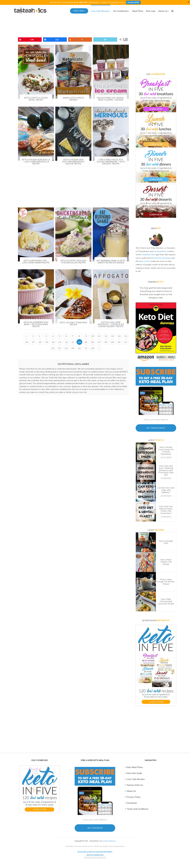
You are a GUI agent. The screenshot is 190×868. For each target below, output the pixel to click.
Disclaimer (132, 803)
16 (27, 342)
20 (53, 342)
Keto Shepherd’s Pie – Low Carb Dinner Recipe (36, 262)
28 (106, 342)
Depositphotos (110, 841)
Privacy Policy (134, 797)
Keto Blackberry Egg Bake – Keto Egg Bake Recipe (36, 324)
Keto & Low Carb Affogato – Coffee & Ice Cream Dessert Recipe (111, 324)
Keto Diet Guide (134, 773)
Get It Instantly (95, 828)
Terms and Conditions (137, 809)
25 (86, 342)
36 (79, 348)
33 (60, 348)
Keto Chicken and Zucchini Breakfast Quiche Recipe (73, 162)
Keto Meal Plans (135, 767)
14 (119, 336)
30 (119, 342)
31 (126, 342)
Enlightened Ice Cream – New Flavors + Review (111, 99)
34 (66, 348)
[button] (172, 11)
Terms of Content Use (95, 855)
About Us (131, 791)
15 (126, 336)
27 (99, 342)
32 (53, 348)
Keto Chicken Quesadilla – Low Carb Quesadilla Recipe (36, 162)
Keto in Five (144, 261)
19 (47, 342)
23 (73, 342)
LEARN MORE (133, 2)
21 (60, 342)
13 (113, 336)
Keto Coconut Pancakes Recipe (73, 323)
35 (73, 348)
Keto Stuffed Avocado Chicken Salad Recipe (73, 262)
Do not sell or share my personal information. (95, 852)
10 (93, 336)
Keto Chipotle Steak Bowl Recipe (36, 99)
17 (33, 342)
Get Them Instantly (156, 428)
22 (66, 342)
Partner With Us (135, 785)
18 (40, 342)
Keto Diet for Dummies (161, 258)
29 (112, 342)
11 (99, 336)
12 (106, 336)
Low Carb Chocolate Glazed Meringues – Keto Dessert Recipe (111, 162)
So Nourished (160, 251)
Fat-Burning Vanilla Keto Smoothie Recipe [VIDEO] (111, 262)
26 (92, 342)
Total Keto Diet (148, 255)
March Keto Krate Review (73, 99)
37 (86, 348)
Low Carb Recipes (136, 779)
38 (93, 348)
